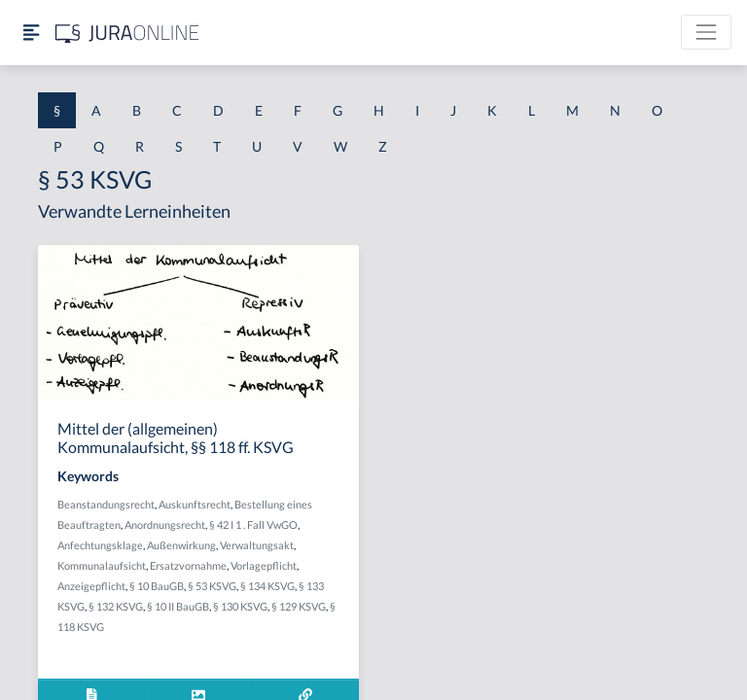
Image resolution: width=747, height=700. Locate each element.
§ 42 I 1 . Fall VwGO (253, 525)
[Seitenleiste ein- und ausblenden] (31, 33)
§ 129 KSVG (299, 606)
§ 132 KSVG (116, 606)
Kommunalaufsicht (102, 565)
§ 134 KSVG (267, 586)
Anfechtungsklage (100, 545)
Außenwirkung (181, 545)
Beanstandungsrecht (106, 504)
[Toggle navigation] (706, 32)
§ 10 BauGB (157, 586)
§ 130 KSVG (240, 606)
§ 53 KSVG (212, 586)
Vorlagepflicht (264, 565)
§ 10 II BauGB (178, 606)
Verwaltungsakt (257, 545)
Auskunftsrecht (195, 504)
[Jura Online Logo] (127, 33)
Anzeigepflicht (91, 586)
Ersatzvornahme (188, 565)
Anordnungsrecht (165, 525)
